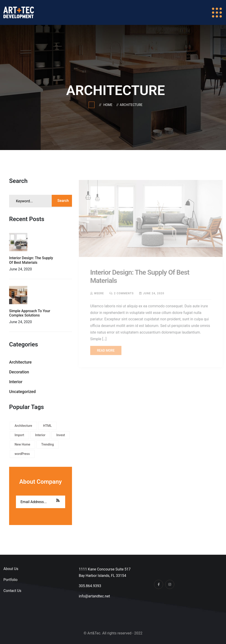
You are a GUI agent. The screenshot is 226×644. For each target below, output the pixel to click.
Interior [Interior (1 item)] (40, 435)
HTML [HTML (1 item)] (47, 426)
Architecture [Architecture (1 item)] (23, 426)
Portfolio (10, 580)
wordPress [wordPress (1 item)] (22, 454)
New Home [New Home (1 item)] (22, 444)
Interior (16, 382)
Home (109, 105)
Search (63, 201)
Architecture (131, 105)
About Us (11, 569)
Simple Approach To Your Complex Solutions (30, 313)
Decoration (19, 372)
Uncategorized (22, 392)
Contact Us (12, 591)
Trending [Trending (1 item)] (48, 444)
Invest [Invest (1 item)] (61, 435)
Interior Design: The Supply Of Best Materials (31, 260)
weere (99, 294)
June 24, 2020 (154, 294)
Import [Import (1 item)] (19, 435)
